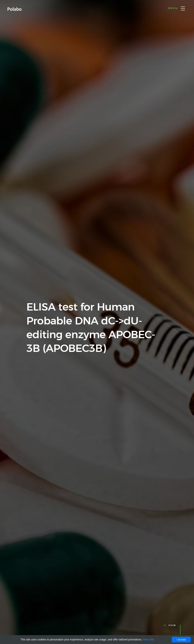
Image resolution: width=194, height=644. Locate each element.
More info (148, 639)
